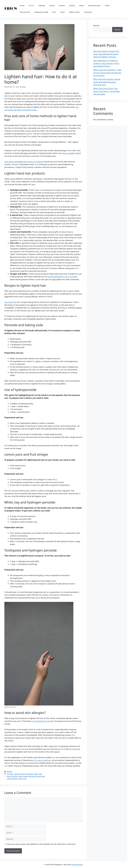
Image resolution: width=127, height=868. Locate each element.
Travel (107, 5)
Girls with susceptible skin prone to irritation (24, 162)
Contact (62, 5)
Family (52, 5)
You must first (10, 302)
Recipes (31, 774)
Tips (41, 774)
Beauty (31, 5)
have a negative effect (71, 153)
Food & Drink (25, 12)
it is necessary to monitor (43, 721)
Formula (10, 774)
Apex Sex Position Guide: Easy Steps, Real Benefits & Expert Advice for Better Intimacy (106, 54)
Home (22, 5)
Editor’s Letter (74, 12)
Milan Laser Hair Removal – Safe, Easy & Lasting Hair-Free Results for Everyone (107, 73)
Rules (36, 774)
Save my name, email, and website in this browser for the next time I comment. (41, 844)
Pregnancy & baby (41, 12)
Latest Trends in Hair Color (17, 779)
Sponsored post (94, 5)
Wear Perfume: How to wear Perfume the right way (26, 776)
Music (82, 5)
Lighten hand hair (20, 774)
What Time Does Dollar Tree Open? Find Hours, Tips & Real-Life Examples (107, 91)
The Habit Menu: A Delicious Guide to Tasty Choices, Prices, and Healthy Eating (106, 63)
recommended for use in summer (62, 277)
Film (54, 12)
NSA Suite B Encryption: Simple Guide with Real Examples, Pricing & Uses (107, 82)
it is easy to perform (43, 760)
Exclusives (88, 12)
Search (96, 25)
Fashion (72, 5)
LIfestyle (42, 5)
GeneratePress (77, 864)
